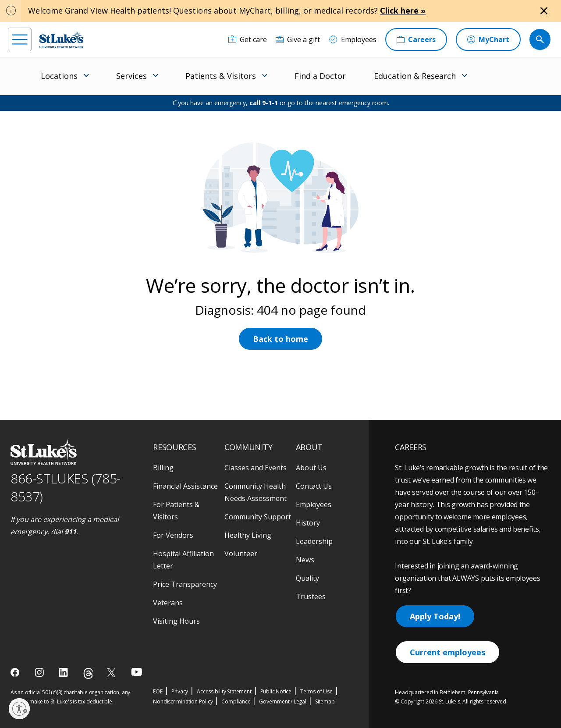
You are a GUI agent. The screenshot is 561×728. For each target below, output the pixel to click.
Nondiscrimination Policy (183, 701)
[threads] (88, 673)
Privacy (180, 691)
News (305, 560)
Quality (307, 578)
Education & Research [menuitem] (415, 76)
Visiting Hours (176, 621)
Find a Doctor (320, 76)
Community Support (258, 517)
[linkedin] (64, 672)
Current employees (447, 652)
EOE (158, 691)
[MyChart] (488, 39)
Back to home (280, 339)
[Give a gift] (298, 39)
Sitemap (325, 701)
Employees (314, 504)
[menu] (20, 39)
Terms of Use (316, 691)
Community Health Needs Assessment (256, 492)
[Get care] (248, 39)
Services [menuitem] (131, 76)
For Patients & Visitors (176, 511)
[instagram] (40, 672)
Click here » (403, 11)
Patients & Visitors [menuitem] (221, 76)
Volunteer (241, 554)
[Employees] (353, 39)
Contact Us (314, 486)
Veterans (168, 603)
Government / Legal (282, 701)
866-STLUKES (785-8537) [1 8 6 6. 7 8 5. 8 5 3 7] (66, 487)
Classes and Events (256, 468)
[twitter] (112, 673)
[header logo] (61, 39)
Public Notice (276, 691)
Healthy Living (248, 535)
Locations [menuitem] (59, 76)
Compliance (236, 701)
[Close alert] (544, 11)
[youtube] (137, 672)
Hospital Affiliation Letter (183, 560)
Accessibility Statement (224, 691)
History (308, 523)
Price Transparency (185, 584)
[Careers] (416, 39)
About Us (311, 468)
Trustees (311, 597)
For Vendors (173, 535)
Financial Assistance (185, 486)
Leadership (314, 541)
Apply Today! (435, 616)
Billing (163, 468)
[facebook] (16, 672)
